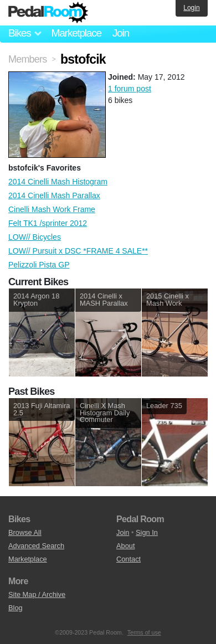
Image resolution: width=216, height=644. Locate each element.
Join (121, 33)
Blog (16, 608)
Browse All (25, 532)
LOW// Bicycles (35, 237)
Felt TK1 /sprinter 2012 (48, 223)
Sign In (147, 532)
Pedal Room (48, 13)
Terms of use (144, 632)
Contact (128, 559)
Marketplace (76, 33)
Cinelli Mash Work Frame (52, 209)
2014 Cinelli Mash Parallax (54, 195)
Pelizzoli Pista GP (39, 265)
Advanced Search (36, 546)
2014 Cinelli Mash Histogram (58, 182)
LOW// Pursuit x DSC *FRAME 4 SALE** (78, 251)
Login (191, 8)
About (125, 546)
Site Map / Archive (37, 594)
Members (27, 59)
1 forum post (130, 89)
